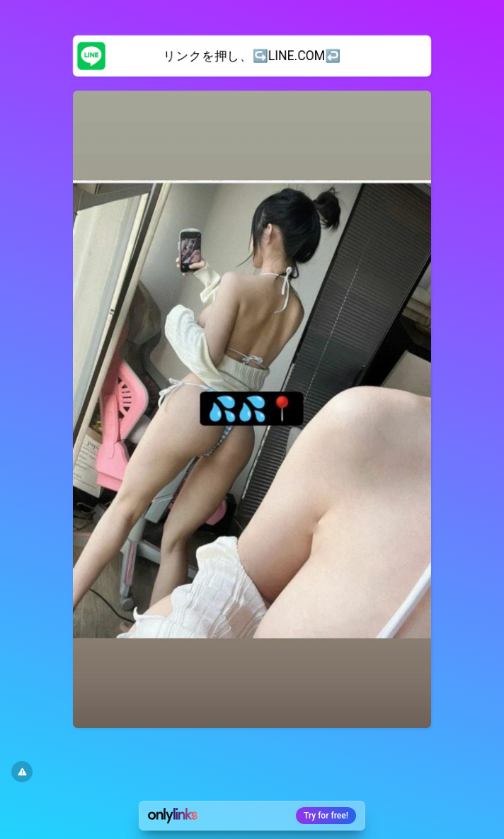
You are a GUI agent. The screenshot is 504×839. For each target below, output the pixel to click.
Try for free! (326, 816)
